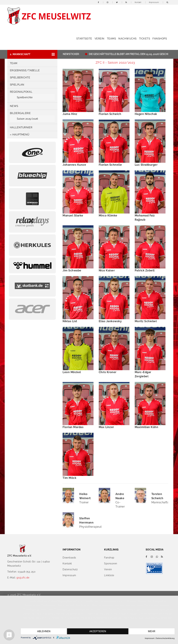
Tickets (145, 39)
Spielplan (17, 85)
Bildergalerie (20, 113)
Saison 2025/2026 (27, 119)
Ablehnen (44, 631)
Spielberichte (20, 78)
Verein (100, 39)
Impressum (154, 2)
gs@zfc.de (23, 578)
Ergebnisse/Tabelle (25, 70)
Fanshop (109, 558)
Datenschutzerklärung (165, 638)
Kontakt (138, 2)
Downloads (69, 558)
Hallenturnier (21, 127)
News (14, 106)
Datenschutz (70, 569)
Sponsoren (111, 563)
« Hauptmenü (20, 135)
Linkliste (109, 575)
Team (14, 63)
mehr (152, 631)
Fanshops (160, 39)
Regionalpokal (21, 92)
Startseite (84, 39)
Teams (112, 39)
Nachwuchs (128, 39)
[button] (32, 54)
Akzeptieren (98, 631)
